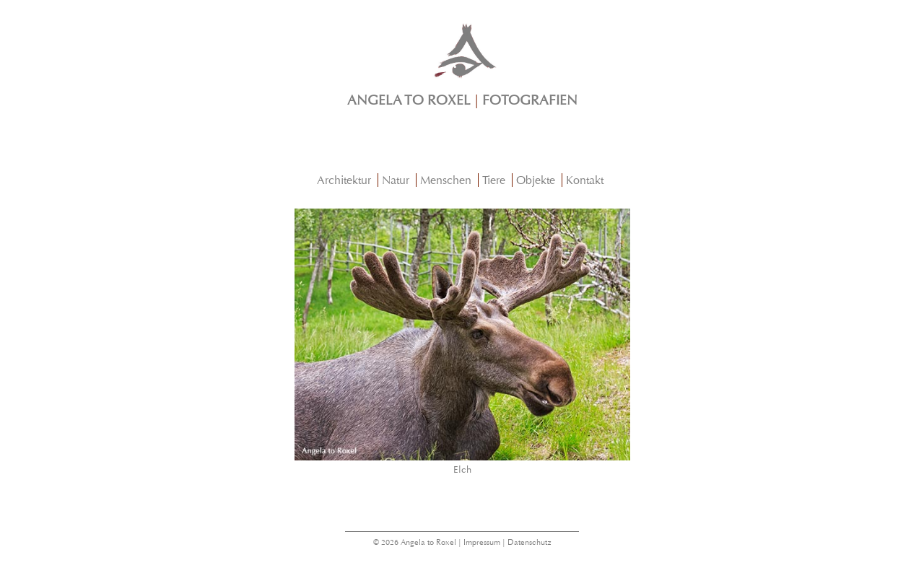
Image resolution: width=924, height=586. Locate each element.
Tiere (494, 180)
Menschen (446, 180)
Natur (396, 180)
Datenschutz (529, 542)
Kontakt (585, 180)
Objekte (536, 180)
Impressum (482, 542)
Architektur (344, 180)
